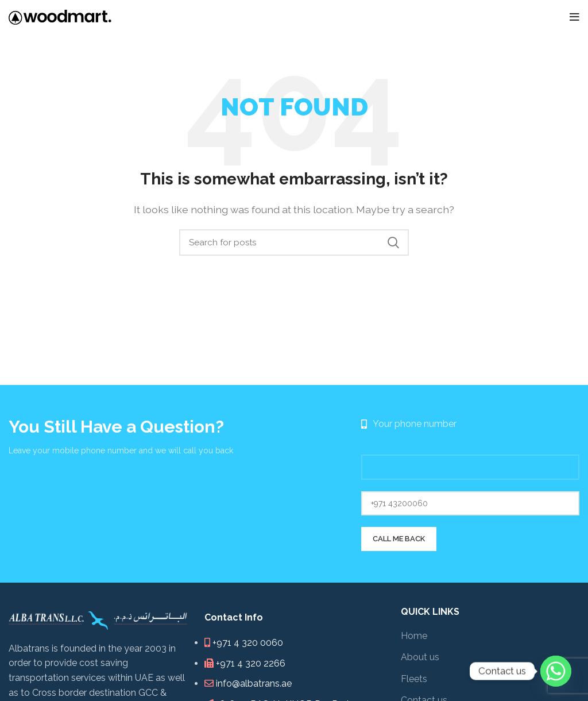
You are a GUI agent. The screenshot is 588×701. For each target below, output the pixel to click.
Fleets (414, 679)
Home (414, 636)
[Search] (294, 242)
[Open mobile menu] (575, 17)
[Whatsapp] (556, 671)
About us (420, 657)
